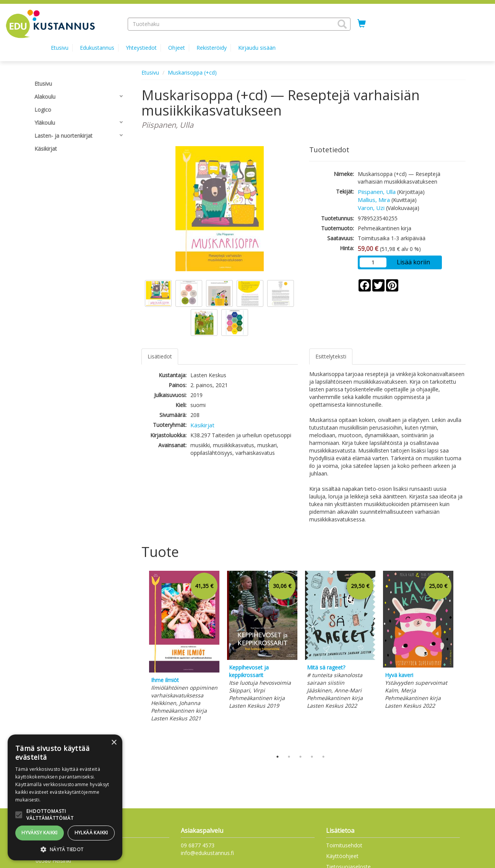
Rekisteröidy (212, 48)
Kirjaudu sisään (257, 48)
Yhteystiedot (141, 48)
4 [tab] (312, 757)
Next (462, 659)
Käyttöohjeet (342, 856)
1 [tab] (278, 757)
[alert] (65, 797)
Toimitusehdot (344, 845)
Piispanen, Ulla (377, 192)
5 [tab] (323, 757)
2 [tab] (289, 757)
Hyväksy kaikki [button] (40, 833)
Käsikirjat (202, 425)
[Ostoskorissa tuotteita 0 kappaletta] (362, 24)
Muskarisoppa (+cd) (192, 72)
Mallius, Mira (374, 200)
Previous (140, 659)
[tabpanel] (184, 647)
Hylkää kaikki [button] (91, 833)
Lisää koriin (413, 262)
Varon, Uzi (371, 208)
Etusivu (60, 48)
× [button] (114, 743)
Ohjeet (177, 48)
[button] (342, 24)
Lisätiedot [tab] (160, 356)
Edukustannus (97, 48)
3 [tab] (300, 757)
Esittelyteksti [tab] (331, 356)
